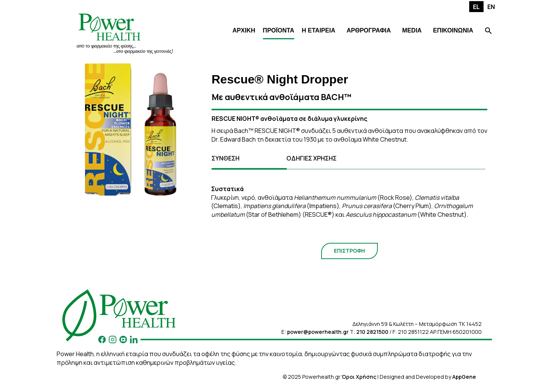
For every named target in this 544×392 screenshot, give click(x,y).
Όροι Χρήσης (359, 377)
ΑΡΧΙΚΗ (244, 30)
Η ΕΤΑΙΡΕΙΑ (319, 30)
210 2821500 (372, 332)
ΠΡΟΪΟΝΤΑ (279, 30)
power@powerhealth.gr (318, 332)
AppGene (464, 377)
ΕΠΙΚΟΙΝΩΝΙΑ (453, 30)
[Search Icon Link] (488, 32)
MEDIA (412, 30)
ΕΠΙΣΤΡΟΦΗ (349, 251)
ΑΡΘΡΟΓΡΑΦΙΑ (369, 30)
